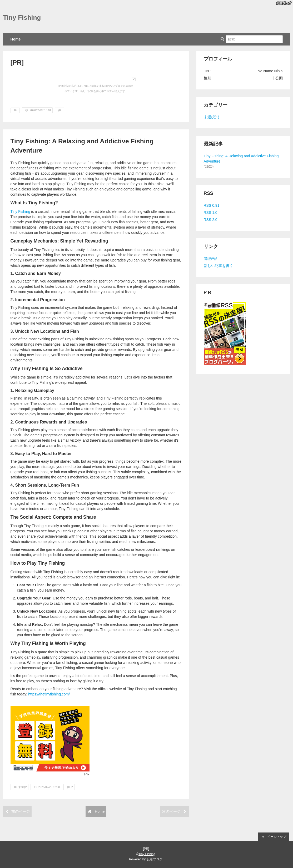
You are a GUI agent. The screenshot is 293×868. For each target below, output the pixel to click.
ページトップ (274, 837)
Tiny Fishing (22, 17)
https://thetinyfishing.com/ (49, 694)
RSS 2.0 (211, 220)
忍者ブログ (155, 859)
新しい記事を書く (218, 266)
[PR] (17, 62)
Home (16, 39)
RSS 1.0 (211, 213)
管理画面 (211, 259)
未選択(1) (212, 117)
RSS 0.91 (212, 205)
